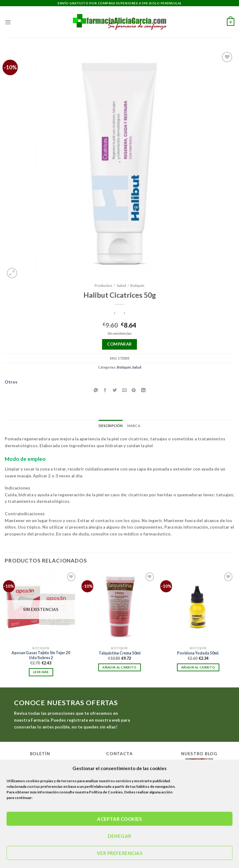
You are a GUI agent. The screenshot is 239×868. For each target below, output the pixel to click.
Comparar (119, 344)
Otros (11, 382)
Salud (121, 285)
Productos (103, 285)
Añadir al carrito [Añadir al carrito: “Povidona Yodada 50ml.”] (198, 667)
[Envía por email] (124, 390)
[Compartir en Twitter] (115, 390)
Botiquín (137, 285)
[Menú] (8, 22)
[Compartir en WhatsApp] (96, 390)
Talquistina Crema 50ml (119, 653)
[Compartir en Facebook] (105, 390)
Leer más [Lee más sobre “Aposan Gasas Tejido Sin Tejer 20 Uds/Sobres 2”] (41, 672)
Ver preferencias (119, 853)
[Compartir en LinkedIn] (143, 390)
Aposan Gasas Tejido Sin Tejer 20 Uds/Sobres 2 (41, 655)
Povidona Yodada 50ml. (198, 653)
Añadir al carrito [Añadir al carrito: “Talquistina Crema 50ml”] (119, 667)
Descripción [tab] (111, 426)
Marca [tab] (134, 426)
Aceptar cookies (119, 819)
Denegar (119, 836)
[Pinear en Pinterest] (134, 390)
